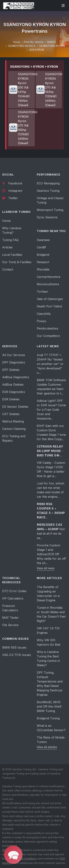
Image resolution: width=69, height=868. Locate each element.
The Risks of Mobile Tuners (51, 740)
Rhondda (43, 269)
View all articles (47, 747)
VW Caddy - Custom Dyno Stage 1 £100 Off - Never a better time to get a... (51, 469)
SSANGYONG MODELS (22, 46)
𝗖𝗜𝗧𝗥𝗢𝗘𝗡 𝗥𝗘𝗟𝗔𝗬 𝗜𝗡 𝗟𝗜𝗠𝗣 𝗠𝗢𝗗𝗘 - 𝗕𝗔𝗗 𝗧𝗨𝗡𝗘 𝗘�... (50, 451)
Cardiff (41, 247)
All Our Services (14, 355)
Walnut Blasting (13, 421)
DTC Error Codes (14, 591)
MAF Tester (10, 618)
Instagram (12, 190)
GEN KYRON (36, 50)
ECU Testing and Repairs (14, 438)
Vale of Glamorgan (50, 299)
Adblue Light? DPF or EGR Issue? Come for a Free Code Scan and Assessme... (51, 410)
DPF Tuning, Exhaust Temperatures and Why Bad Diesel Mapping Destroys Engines (50, 684)
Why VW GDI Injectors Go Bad (48, 642)
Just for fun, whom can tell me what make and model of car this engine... (51, 490)
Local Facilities (12, 255)
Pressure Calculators (10, 608)
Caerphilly (44, 314)
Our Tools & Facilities (17, 262)
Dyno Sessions (47, 217)
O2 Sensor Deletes (15, 407)
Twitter (10, 198)
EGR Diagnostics (14, 392)
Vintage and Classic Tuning (50, 200)
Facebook (12, 183)
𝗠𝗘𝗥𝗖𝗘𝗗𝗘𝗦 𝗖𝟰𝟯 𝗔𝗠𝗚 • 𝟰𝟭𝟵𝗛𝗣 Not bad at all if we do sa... (51, 531)
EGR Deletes (11, 399)
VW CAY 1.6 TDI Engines (48, 630)
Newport (43, 262)
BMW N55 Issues (14, 647)
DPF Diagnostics (14, 362)
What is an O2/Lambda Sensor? (51, 728)
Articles (7, 247)
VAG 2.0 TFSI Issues (17, 655)
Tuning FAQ (10, 240)
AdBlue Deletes (13, 384)
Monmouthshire (48, 284)
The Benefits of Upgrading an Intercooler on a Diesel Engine (48, 594)
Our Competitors (48, 336)
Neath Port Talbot (49, 306)
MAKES (52, 42)
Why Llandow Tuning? (12, 230)
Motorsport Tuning (50, 210)
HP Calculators (13, 598)
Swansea (43, 240)
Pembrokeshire (47, 328)
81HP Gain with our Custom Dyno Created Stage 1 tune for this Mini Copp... (51, 432)
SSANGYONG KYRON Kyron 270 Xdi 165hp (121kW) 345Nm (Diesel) (22, 128)
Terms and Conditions (23, 859)
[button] (13, 855)
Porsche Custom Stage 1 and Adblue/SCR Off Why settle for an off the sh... (51, 554)
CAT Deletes (11, 414)
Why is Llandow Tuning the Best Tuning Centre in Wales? (48, 659)
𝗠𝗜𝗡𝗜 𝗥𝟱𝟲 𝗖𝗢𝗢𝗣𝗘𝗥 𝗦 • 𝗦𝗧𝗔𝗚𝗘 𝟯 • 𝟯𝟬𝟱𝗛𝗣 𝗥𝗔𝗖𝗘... (51, 511)
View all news (46, 568)
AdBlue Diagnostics (16, 377)
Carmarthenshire (49, 277)
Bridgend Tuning (48, 718)
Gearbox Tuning (48, 191)
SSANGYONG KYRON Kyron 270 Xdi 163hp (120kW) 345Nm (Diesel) (49, 90)
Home (17, 42)
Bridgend (43, 255)
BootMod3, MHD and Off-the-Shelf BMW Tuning (49, 706)
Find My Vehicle (34, 42)
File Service (10, 625)
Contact (8, 269)
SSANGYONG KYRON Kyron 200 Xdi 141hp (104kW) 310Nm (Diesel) (22, 90)
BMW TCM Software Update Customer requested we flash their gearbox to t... (51, 387)
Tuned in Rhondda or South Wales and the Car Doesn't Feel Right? (51, 614)
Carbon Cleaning (14, 429)
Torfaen (42, 292)
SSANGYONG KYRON (52, 46)
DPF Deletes (11, 370)
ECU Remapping (48, 183)
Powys (41, 321)
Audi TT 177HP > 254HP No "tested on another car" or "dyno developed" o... (50, 364)
